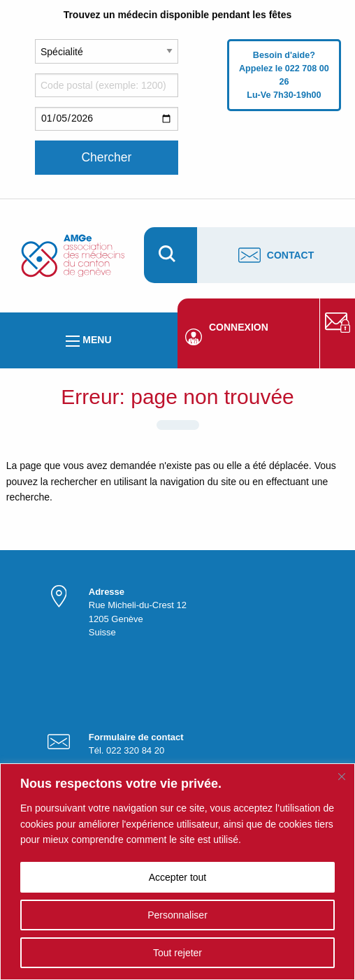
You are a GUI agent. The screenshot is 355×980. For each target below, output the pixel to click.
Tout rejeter (177, 953)
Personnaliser (177, 915)
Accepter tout (178, 877)
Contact (276, 255)
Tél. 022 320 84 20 (126, 750)
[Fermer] (342, 777)
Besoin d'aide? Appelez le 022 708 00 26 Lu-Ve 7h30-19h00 (284, 75)
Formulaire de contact (136, 737)
